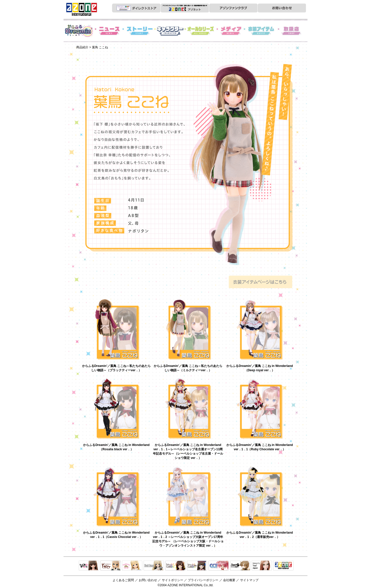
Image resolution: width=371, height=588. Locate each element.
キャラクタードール (219, 566)
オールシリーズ (201, 31)
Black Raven (154, 566)
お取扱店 (292, 31)
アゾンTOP (283, 566)
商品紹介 (82, 47)
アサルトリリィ (240, 566)
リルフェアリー (111, 566)
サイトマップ (249, 580)
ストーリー (140, 31)
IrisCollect (175, 566)
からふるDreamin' (79, 31)
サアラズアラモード (132, 566)
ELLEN (197, 566)
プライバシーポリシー (203, 580)
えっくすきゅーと (89, 566)
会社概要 (229, 580)
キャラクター (170, 31)
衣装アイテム (262, 31)
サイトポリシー (173, 580)
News (109, 31)
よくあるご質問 (123, 580)
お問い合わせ (148, 580)
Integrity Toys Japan (262, 566)
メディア (231, 31)
